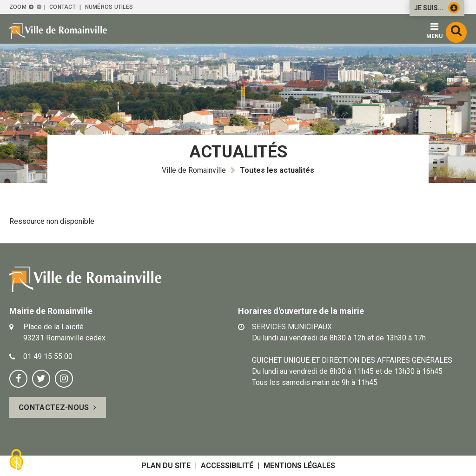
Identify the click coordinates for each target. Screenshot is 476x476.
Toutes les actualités (277, 170)
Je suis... (437, 8)
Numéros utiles (109, 7)
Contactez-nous (54, 408)
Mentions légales (299, 466)
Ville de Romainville (194, 170)
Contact (63, 7)
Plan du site (166, 466)
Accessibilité (227, 466)
